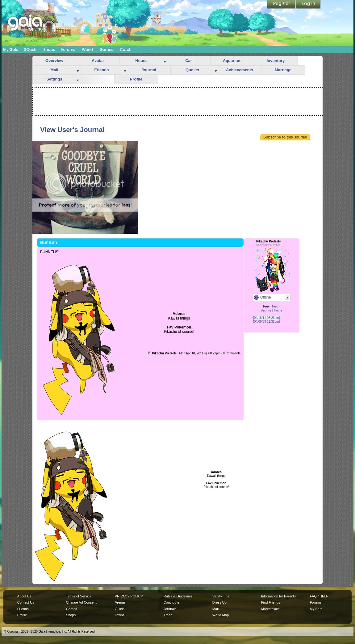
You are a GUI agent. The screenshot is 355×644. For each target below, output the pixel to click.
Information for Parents (278, 596)
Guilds (120, 609)
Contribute (171, 602)
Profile (136, 79)
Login (308, 5)
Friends (102, 70)
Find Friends (271, 602)
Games (106, 50)
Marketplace (270, 609)
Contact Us (26, 602)
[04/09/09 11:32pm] (266, 322)
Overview (54, 61)
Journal (149, 70)
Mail (54, 70)
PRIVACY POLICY (129, 596)
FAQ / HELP (319, 596)
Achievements (240, 70)
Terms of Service (79, 596)
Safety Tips (221, 596)
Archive (266, 310)
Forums (68, 50)
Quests (192, 70)
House (141, 61)
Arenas (120, 602)
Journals (170, 609)
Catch (126, 50)
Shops (49, 50)
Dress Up (219, 602)
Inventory (276, 61)
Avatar (98, 61)
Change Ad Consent (81, 602)
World (87, 50)
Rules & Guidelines (178, 596)
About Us (24, 596)
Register (282, 5)
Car (189, 61)
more (165, 61)
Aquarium (232, 61)
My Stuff (316, 609)
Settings (54, 79)
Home (278, 310)
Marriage (283, 70)
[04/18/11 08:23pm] (266, 318)
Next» (276, 306)
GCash (30, 50)
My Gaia (11, 50)
